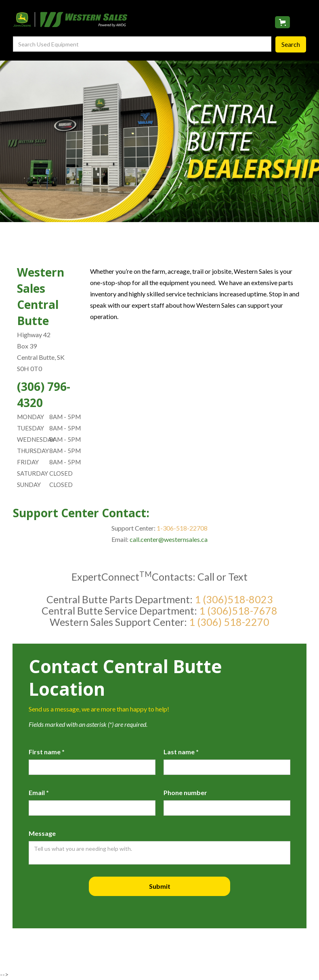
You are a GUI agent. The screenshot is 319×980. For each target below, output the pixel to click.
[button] (282, 22)
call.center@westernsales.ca (169, 539)
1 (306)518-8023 (234, 599)
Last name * (181, 752)
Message (42, 833)
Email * (39, 792)
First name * (47, 752)
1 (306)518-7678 (238, 611)
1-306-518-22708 (182, 528)
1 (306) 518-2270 (229, 622)
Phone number (185, 792)
